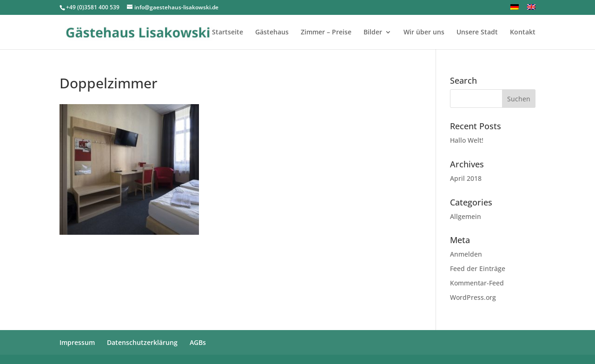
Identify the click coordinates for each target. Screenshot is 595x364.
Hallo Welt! (467, 140)
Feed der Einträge (478, 268)
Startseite (228, 33)
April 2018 (466, 178)
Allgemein (466, 216)
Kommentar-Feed (477, 283)
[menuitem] (515, 10)
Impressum (77, 342)
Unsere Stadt (477, 33)
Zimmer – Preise (326, 33)
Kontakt (523, 33)
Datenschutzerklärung (142, 342)
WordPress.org (473, 297)
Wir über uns (424, 33)
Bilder (373, 33)
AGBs (198, 342)
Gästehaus (272, 33)
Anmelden (466, 254)
